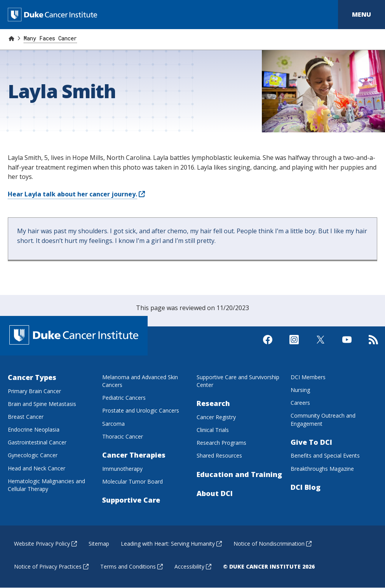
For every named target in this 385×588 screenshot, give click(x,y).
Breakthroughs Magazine (322, 469)
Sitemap (99, 544)
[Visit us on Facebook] (268, 346)
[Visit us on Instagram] (294, 346)
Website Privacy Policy (45, 544)
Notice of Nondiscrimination (273, 544)
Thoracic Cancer (123, 436)
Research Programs (221, 443)
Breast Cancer (26, 417)
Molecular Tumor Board (132, 481)
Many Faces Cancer (50, 38)
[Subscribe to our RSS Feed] (373, 346)
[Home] (11, 38)
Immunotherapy (122, 469)
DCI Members (308, 377)
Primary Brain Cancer (34, 391)
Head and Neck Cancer (37, 468)
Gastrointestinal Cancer (37, 442)
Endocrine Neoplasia (34, 429)
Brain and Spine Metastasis (42, 404)
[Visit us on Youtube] (347, 346)
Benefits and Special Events (325, 455)
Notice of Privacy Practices (51, 566)
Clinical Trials (213, 430)
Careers (300, 403)
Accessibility (193, 566)
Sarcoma (113, 424)
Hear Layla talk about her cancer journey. (76, 194)
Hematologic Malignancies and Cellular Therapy (46, 485)
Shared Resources (219, 455)
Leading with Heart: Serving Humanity (171, 544)
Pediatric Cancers (124, 398)
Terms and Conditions (132, 566)
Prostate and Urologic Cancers (141, 410)
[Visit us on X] (321, 346)
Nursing (300, 390)
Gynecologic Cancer (33, 455)
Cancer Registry (216, 417)
